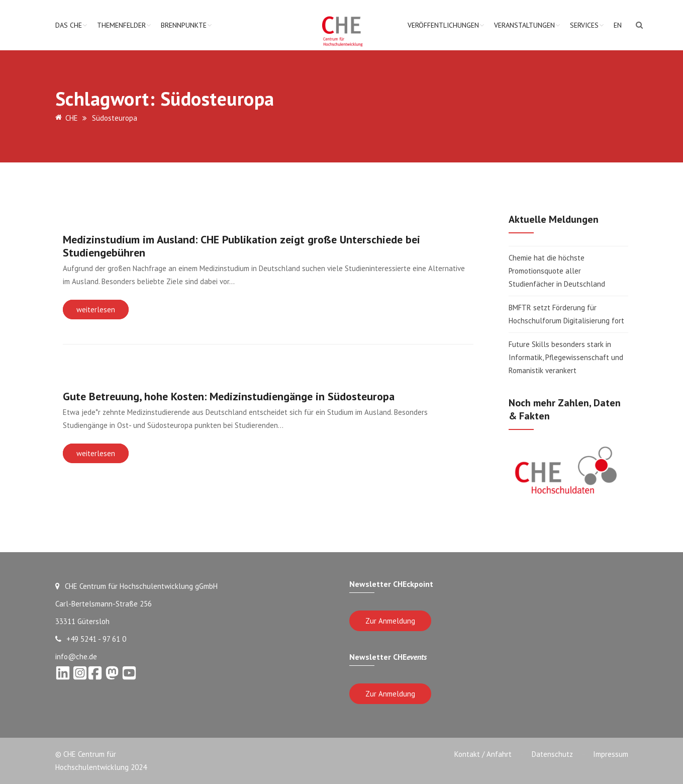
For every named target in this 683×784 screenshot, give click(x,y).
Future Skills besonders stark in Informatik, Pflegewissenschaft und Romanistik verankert (566, 357)
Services (584, 25)
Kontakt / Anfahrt (483, 754)
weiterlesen (96, 310)
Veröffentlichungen (443, 25)
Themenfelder (121, 25)
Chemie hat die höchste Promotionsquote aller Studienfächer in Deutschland (557, 271)
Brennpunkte (184, 25)
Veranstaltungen (524, 25)
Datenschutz (552, 754)
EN (618, 25)
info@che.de (76, 657)
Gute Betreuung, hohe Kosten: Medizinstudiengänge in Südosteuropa (229, 396)
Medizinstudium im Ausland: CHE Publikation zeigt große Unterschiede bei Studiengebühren (241, 246)
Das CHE (69, 25)
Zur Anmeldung (390, 621)
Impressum (611, 754)
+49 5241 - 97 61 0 (91, 639)
